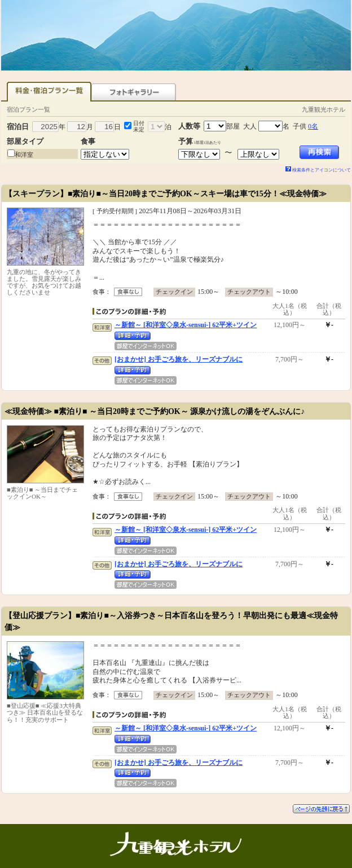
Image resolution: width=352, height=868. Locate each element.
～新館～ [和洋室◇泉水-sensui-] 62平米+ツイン (186, 325)
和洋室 (24, 155)
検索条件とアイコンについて (318, 170)
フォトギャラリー (134, 92)
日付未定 (139, 126)
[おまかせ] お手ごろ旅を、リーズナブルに (179, 359)
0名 (313, 126)
